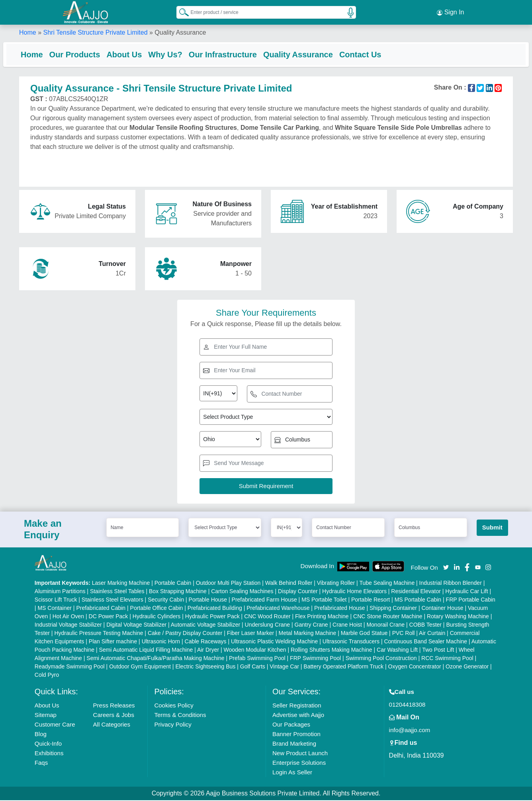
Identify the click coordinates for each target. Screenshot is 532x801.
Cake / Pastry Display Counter (185, 634)
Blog (41, 735)
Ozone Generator (467, 667)
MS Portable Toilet (324, 600)
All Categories (112, 725)
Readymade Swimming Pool (70, 667)
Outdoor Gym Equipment (140, 667)
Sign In (450, 12)
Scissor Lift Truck (56, 600)
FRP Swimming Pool (315, 659)
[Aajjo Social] (446, 568)
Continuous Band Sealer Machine (425, 642)
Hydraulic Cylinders (157, 617)
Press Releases (114, 706)
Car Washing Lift (397, 651)
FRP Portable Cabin (471, 600)
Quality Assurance (314, 54)
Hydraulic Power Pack (212, 617)
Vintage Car (284, 667)
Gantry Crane (311, 625)
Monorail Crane (385, 625)
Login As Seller (292, 773)
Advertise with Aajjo (298, 716)
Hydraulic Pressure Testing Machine (99, 634)
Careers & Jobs (114, 716)
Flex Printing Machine (322, 617)
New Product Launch (300, 754)
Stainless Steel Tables (117, 592)
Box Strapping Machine (178, 592)
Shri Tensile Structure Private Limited (95, 32)
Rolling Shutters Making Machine (332, 651)
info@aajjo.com (410, 731)
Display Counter (298, 592)
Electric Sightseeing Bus (205, 667)
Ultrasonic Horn (161, 642)
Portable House (208, 600)
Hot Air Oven (68, 617)
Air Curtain (432, 634)
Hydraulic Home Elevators (354, 592)
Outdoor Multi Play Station (228, 584)
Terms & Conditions (180, 716)
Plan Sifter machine (113, 642)
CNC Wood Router (267, 617)
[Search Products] (180, 12)
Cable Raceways (206, 642)
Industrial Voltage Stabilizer (68, 625)
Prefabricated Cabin (101, 609)
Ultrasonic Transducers (351, 642)
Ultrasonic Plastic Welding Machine (274, 642)
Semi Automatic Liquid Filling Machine (146, 651)
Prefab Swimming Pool (257, 659)
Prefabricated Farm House (264, 600)
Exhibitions (49, 754)
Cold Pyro (47, 676)
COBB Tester (425, 625)
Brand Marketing (294, 744)
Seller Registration (297, 706)
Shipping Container (393, 609)
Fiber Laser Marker (250, 634)
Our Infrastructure (239, 54)
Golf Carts (253, 667)
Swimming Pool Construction (381, 659)
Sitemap (46, 716)
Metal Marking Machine (308, 634)
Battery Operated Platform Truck (343, 667)
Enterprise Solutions (299, 763)
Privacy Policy (173, 725)
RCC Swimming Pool (447, 659)
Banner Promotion (296, 735)
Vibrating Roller (336, 584)
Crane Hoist (347, 625)
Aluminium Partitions (60, 592)
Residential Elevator (416, 592)
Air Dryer (208, 651)
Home (28, 32)
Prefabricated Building (215, 609)
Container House (442, 609)
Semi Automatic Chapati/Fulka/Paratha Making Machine (155, 659)
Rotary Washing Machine (458, 617)
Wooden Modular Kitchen (255, 651)
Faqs (41, 763)
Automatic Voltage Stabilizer (205, 625)
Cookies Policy (174, 706)
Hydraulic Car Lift (466, 592)
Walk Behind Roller (289, 584)
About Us (140, 54)
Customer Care (55, 725)
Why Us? (181, 54)
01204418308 (407, 705)
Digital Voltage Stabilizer (136, 625)
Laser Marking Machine (121, 584)
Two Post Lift (438, 651)
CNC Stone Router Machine (388, 617)
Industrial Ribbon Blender (451, 584)
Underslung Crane (268, 625)
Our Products (91, 54)
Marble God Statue (364, 634)
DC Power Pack (109, 617)
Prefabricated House (340, 609)
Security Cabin (166, 600)
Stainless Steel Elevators (112, 600)
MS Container (55, 609)
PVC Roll (404, 634)
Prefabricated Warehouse (278, 609)
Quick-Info (48, 744)
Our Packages (291, 725)
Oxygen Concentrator (415, 667)
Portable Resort (371, 600)
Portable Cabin (173, 584)
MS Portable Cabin (418, 600)
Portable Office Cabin (157, 609)
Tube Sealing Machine (387, 584)
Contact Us (376, 54)
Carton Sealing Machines (242, 592)
